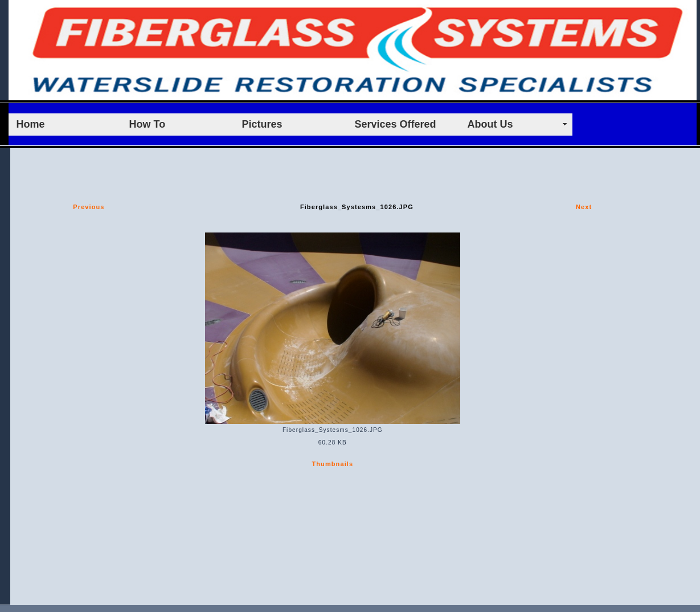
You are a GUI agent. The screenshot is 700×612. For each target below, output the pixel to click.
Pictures (262, 124)
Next (584, 207)
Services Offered (396, 124)
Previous (89, 207)
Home (31, 124)
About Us (490, 124)
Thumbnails (332, 464)
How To (148, 124)
